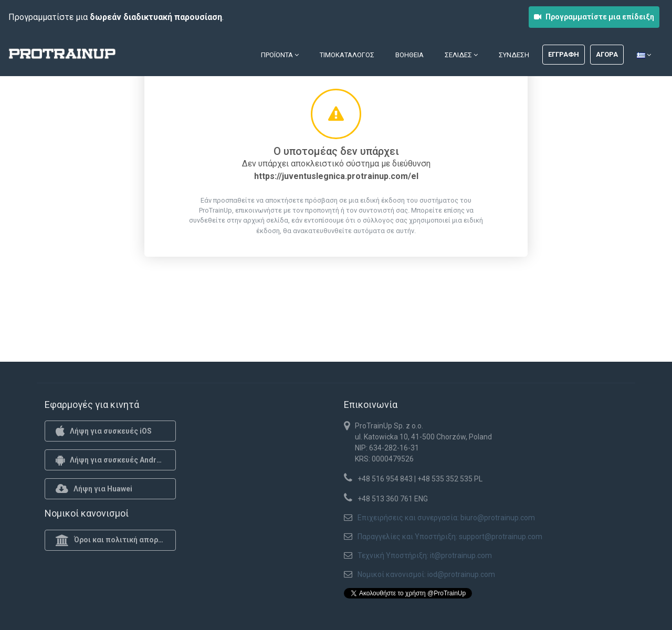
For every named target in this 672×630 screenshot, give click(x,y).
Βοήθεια (409, 55)
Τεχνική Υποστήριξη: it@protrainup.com (425, 555)
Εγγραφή (564, 54)
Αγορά (607, 54)
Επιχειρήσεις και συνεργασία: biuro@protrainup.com (446, 518)
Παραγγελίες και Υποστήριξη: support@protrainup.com (450, 537)
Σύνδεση (514, 55)
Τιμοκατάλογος (347, 55)
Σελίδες (461, 55)
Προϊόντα (280, 55)
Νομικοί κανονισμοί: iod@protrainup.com (426, 574)
